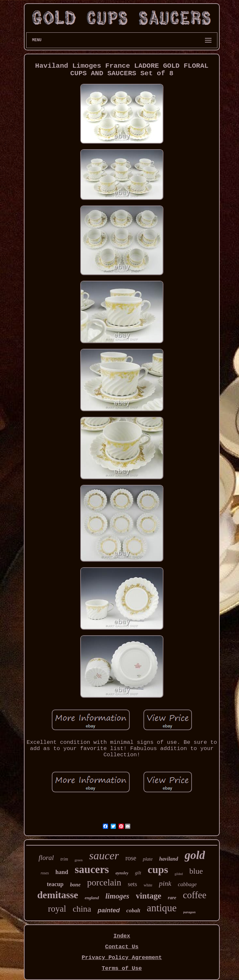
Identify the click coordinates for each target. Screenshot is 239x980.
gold (195, 855)
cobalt (133, 910)
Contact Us (122, 947)
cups (158, 869)
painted (109, 910)
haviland (169, 859)
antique (162, 908)
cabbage (187, 884)
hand (62, 872)
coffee (194, 895)
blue (196, 871)
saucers (92, 869)
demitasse (58, 895)
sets (132, 884)
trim (64, 859)
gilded (179, 874)
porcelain (104, 882)
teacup (55, 884)
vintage (149, 896)
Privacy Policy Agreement (122, 958)
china (82, 909)
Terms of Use (122, 968)
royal (57, 909)
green (79, 860)
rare (172, 898)
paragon (190, 912)
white (148, 885)
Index (122, 936)
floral (46, 858)
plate (148, 859)
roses (45, 873)
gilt (138, 873)
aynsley (122, 873)
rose (131, 858)
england (92, 898)
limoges (117, 896)
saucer (104, 856)
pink (165, 883)
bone (75, 885)
